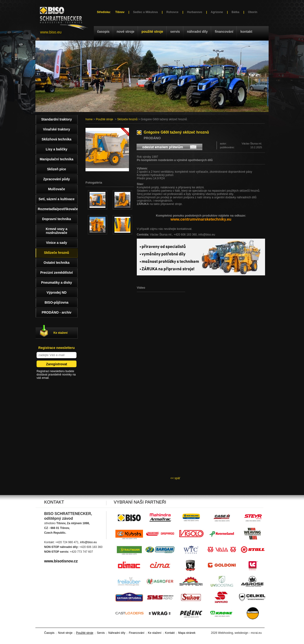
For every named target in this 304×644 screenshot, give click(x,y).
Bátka (235, 12)
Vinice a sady (57, 243)
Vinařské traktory (57, 129)
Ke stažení (60, 333)
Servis (175, 32)
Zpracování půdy (57, 179)
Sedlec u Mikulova (145, 12)
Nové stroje (126, 32)
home (89, 119)
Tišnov (120, 12)
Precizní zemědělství (57, 273)
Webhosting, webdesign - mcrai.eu (240, 633)
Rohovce (173, 12)
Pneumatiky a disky (57, 283)
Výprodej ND (57, 292)
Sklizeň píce (57, 169)
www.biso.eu (51, 32)
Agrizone (217, 12)
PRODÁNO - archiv (56, 312)
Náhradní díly (197, 32)
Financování (224, 32)
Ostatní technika (57, 263)
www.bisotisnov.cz (61, 561)
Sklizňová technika (56, 139)
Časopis (103, 32)
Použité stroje (152, 32)
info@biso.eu (88, 542)
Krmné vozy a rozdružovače (56, 231)
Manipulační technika (57, 159)
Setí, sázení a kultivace (57, 199)
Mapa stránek (187, 633)
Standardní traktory (56, 119)
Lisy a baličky (56, 149)
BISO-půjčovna (57, 302)
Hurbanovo (195, 12)
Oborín (253, 12)
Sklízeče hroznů (127, 119)
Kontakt (246, 32)
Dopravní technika (56, 219)
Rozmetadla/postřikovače (58, 209)
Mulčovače (57, 189)
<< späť (175, 478)
